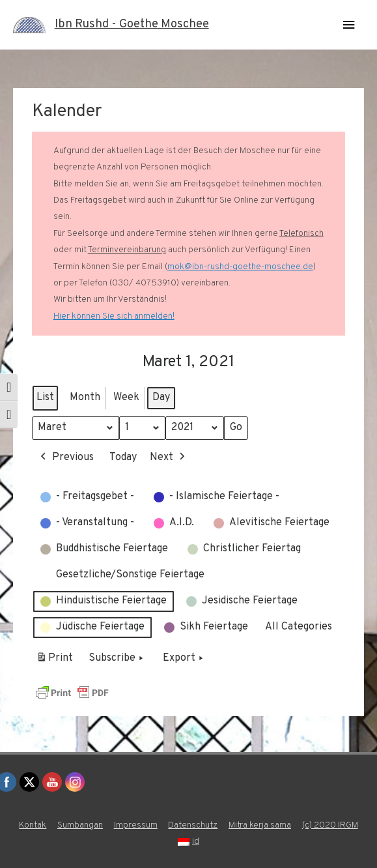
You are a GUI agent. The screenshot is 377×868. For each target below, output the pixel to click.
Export (184, 659)
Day (161, 398)
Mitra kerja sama (260, 825)
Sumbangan (80, 825)
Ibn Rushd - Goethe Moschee (132, 24)
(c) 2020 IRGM (330, 825)
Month (85, 398)
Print (54, 661)
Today (123, 457)
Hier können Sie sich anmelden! (114, 316)
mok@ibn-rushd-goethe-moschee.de (240, 267)
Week (126, 398)
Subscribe (117, 659)
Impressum (136, 825)
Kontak (33, 825)
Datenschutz (193, 825)
